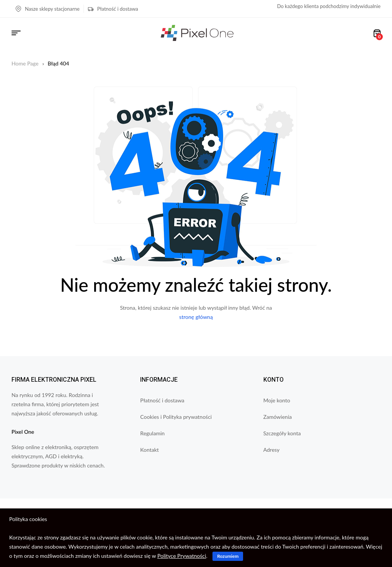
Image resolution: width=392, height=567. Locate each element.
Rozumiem (228, 556)
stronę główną (196, 317)
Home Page (25, 63)
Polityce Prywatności (182, 556)
